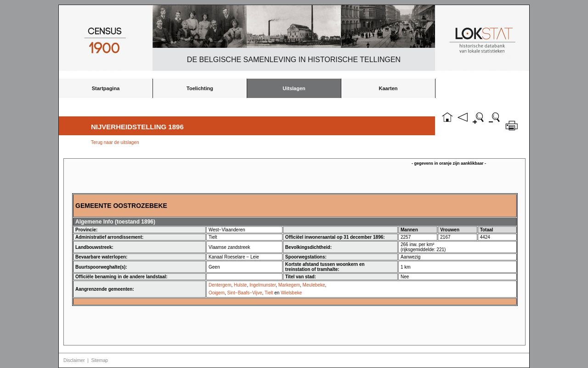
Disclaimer (74, 360)
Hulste (240, 285)
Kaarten (388, 88)
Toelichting (200, 88)
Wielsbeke (291, 293)
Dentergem (220, 285)
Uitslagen (294, 88)
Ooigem (217, 293)
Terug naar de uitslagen (115, 142)
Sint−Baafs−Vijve (245, 293)
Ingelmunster (263, 285)
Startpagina (106, 88)
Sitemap (99, 360)
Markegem (289, 285)
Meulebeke (314, 285)
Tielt (269, 293)
